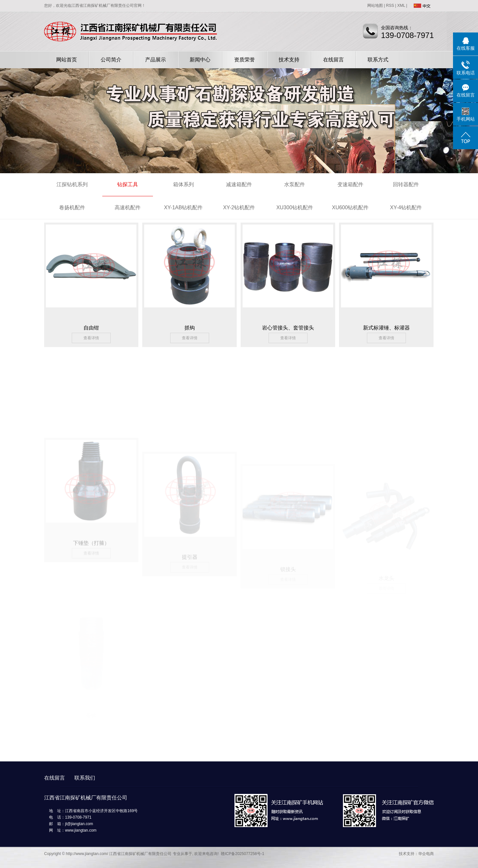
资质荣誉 (245, 60)
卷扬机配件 (72, 207)
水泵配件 (295, 184)
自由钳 (91, 328)
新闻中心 (200, 60)
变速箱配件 (350, 184)
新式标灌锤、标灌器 (386, 328)
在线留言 (333, 60)
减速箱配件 (239, 184)
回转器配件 (406, 184)
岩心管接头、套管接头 (288, 328)
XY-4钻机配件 (406, 207)
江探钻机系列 (72, 184)
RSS (390, 6)
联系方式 (378, 60)
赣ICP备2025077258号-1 (242, 854)
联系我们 (85, 778)
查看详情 (91, 338)
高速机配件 (128, 207)
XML (401, 6)
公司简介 (111, 60)
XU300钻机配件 (295, 207)
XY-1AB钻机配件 (183, 207)
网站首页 (67, 60)
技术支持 (289, 60)
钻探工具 (128, 184)
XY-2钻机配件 (239, 207)
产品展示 (156, 60)
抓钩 (190, 328)
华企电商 (426, 854)
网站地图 (375, 6)
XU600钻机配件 (350, 207)
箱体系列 (183, 184)
